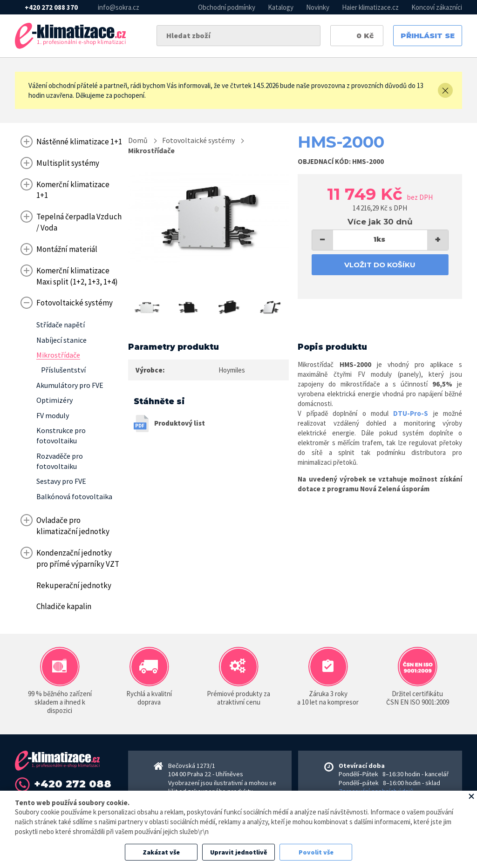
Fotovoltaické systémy (198, 140)
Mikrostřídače (151, 150)
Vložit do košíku (380, 265)
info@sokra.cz (119, 7)
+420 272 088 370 (51, 7)
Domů (138, 140)
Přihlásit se (428, 36)
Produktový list (180, 423)
